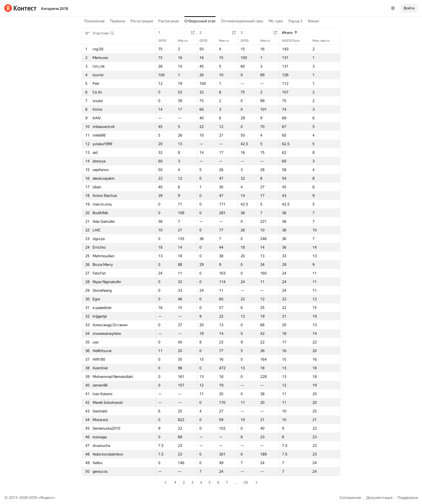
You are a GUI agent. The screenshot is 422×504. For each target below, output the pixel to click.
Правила (118, 21)
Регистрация (142, 21)
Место (185, 41)
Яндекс (47, 498)
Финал (313, 21)
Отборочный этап (200, 21)
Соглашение (350, 498)
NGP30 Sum (294, 41)
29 (246, 482)
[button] (103, 33)
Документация (379, 498)
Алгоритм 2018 (54, 9)
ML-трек (276, 21)
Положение (94, 21)
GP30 (165, 41)
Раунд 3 (295, 21)
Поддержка (408, 498)
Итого (290, 33)
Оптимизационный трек (242, 21)
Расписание (169, 21)
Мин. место (324, 41)
